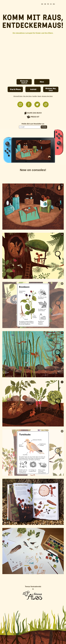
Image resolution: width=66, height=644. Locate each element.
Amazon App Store (47, 96)
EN (42, 4)
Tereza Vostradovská (33, 587)
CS (51, 4)
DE (45, 4)
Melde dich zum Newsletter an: (33, 124)
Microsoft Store (18, 96)
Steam (39, 96)
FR (48, 4)
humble (35, 96)
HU (54, 4)
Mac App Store (27, 96)
